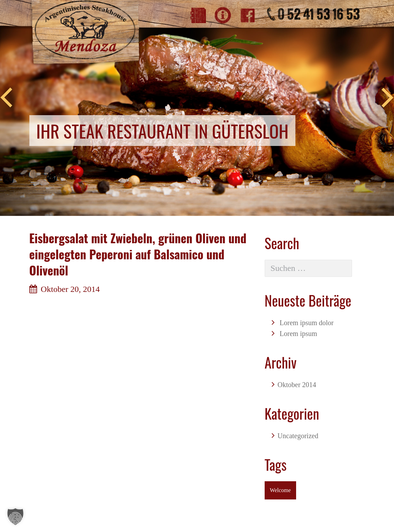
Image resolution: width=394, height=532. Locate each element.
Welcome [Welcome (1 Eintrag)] (280, 490)
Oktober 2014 (297, 385)
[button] (15, 517)
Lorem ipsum (298, 334)
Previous (6, 98)
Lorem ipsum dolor (307, 323)
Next (388, 98)
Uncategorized (298, 436)
